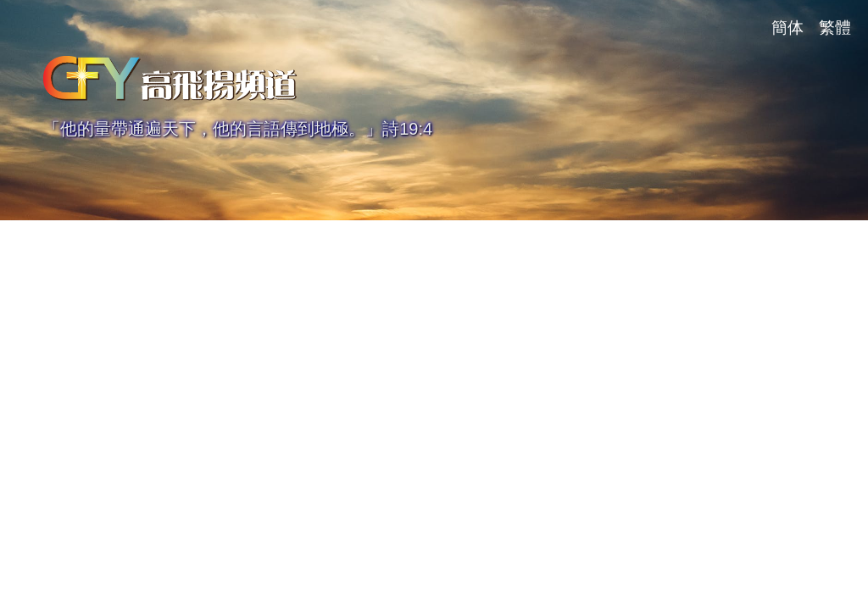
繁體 (835, 28)
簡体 (787, 28)
